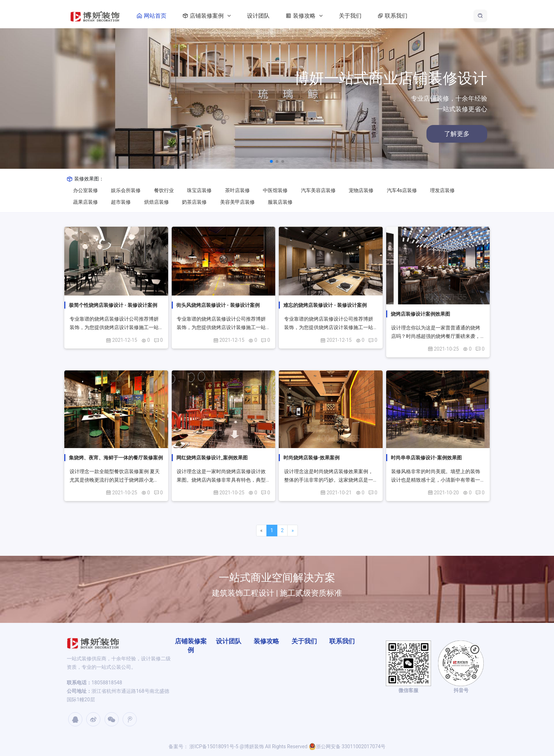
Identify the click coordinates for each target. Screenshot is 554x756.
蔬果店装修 (86, 202)
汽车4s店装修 (402, 190)
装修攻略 (317, 16)
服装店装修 (280, 202)
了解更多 (427, 134)
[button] (271, 161)
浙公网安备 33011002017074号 (347, 746)
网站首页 (164, 16)
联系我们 (405, 16)
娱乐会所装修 (126, 190)
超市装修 (121, 202)
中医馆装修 (275, 190)
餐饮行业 (164, 190)
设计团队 (272, 16)
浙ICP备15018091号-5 (213, 746)
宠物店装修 (361, 190)
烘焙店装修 (157, 202)
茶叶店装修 (237, 190)
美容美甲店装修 (237, 202)
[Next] (293, 531)
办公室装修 (86, 190)
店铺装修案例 (219, 16)
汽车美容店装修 (318, 190)
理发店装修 (442, 190)
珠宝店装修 (199, 190)
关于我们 (364, 16)
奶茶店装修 (194, 202)
